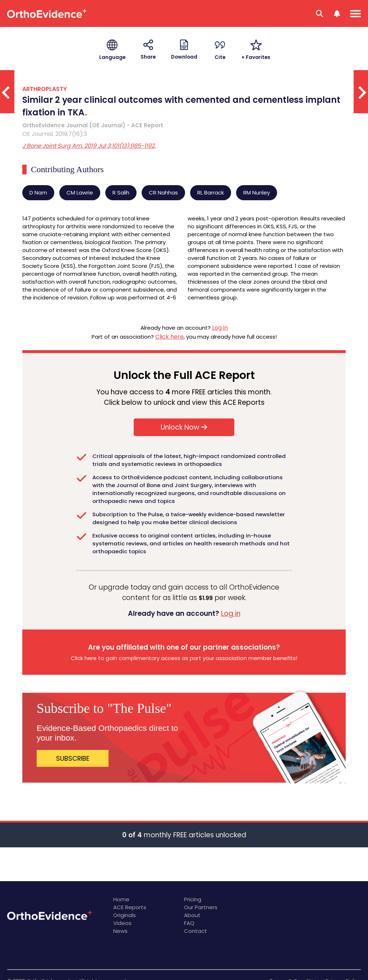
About (192, 915)
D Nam (38, 193)
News (120, 931)
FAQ (189, 923)
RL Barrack (211, 193)
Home (121, 899)
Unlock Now (184, 427)
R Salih (121, 193)
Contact (195, 931)
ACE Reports (130, 907)
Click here (169, 337)
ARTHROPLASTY (45, 89)
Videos (122, 923)
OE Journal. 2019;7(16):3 (55, 134)
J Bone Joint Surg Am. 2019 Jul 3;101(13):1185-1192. (89, 146)
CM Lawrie (80, 193)
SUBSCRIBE (73, 758)
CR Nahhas (163, 193)
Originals (125, 915)
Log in (220, 328)
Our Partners (201, 907)
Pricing (193, 899)
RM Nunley (257, 193)
